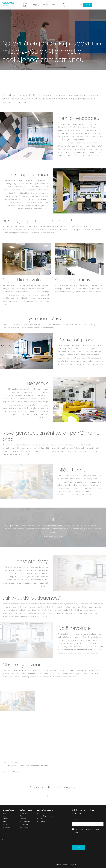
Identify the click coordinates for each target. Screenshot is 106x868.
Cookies (40, 816)
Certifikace (24, 825)
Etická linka (41, 819)
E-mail (75, 817)
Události (23, 816)
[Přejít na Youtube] (16, 837)
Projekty (5, 814)
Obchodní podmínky (45, 814)
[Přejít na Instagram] (12, 837)
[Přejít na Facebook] (7, 837)
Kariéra (5, 816)
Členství (5, 822)
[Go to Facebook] (48, 794)
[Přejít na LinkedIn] (3, 837)
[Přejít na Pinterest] (20, 837)
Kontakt (5, 819)
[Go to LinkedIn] (58, 794)
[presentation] (88, 837)
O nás (5, 811)
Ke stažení (6, 825)
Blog (22, 814)
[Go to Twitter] (53, 794)
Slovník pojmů (25, 819)
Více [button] (88, 4)
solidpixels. (73, 862)
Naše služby (24, 811)
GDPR (39, 811)
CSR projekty (25, 822)
